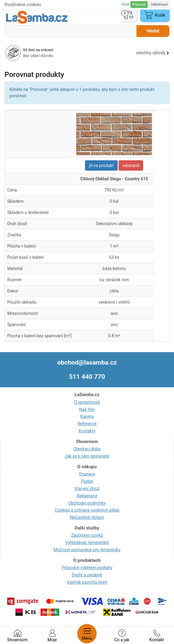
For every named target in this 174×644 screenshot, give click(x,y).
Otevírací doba (87, 449)
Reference (87, 424)
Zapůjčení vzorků (87, 535)
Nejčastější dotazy (87, 517)
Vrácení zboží (87, 489)
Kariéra (87, 416)
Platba (87, 481)
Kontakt (156, 636)
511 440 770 (87, 377)
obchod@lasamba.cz (87, 362)
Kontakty (87, 431)
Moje (52, 636)
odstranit (131, 165)
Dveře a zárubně (87, 575)
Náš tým (87, 409)
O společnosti (87, 402)
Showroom (17, 636)
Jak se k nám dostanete (87, 456)
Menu (87, 634)
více (126, 4)
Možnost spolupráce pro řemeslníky (87, 550)
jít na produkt (101, 165)
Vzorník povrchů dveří (87, 582)
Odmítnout (159, 5)
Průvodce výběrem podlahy (87, 568)
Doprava (87, 474)
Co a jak (122, 636)
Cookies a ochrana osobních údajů (87, 510)
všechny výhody (153, 53)
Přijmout (139, 5)
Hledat (153, 31)
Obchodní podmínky (87, 503)
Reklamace (87, 496)
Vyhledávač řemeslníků (87, 542)
